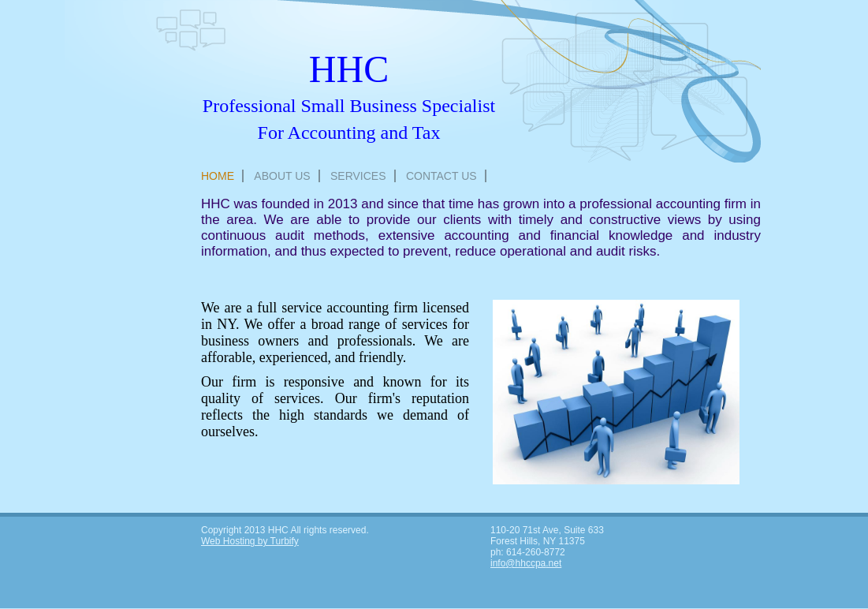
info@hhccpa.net (526, 563)
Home (218, 176)
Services (358, 176)
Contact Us (441, 176)
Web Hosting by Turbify (250, 541)
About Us (282, 176)
